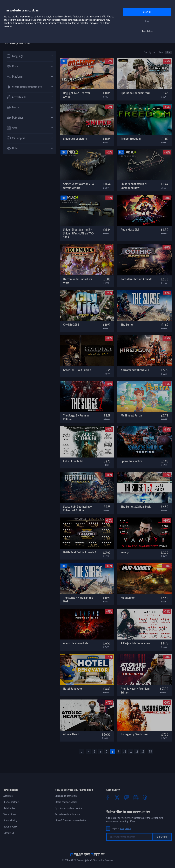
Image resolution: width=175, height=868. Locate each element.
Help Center (9, 808)
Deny (147, 22)
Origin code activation (66, 796)
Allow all (147, 12)
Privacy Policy (10, 820)
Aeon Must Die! (130, 230)
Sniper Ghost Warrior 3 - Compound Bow (135, 186)
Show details (147, 31)
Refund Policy (10, 827)
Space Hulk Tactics (132, 461)
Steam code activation (66, 802)
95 (150, 752)
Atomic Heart (71, 734)
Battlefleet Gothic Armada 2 (80, 552)
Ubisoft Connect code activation (71, 820)
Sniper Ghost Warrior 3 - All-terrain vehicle (80, 186)
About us (8, 796)
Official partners (11, 802)
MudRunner (128, 598)
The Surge (127, 325)
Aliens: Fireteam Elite (76, 643)
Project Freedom (131, 139)
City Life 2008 (71, 325)
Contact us (9, 833)
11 (131, 752)
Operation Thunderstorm (136, 93)
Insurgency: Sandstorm (135, 734)
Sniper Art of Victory (75, 139)
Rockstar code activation (67, 814)
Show (161, 52)
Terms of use (10, 814)
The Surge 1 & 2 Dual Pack (136, 507)
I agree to (121, 829)
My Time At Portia (131, 415)
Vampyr (125, 552)
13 (143, 752)
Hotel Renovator (73, 689)
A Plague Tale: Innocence (135, 643)
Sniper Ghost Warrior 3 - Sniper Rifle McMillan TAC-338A (78, 233)
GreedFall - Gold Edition (77, 370)
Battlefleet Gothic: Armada (136, 279)
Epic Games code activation (69, 808)
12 (137, 752)
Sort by (148, 52)
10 (125, 752)
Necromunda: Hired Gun (135, 370)
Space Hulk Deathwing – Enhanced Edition (78, 509)
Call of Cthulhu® (73, 461)
